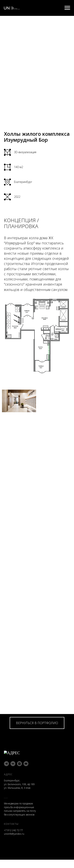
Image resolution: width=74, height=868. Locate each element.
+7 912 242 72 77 (13, 829)
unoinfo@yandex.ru (14, 833)
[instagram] (19, 763)
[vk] (13, 763)
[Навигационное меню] (67, 8)
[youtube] (26, 763)
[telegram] (6, 763)
